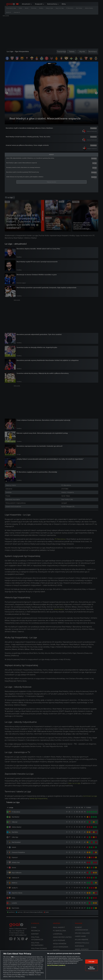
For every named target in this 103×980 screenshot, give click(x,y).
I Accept (91, 961)
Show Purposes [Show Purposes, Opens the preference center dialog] (91, 968)
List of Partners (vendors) (56, 965)
